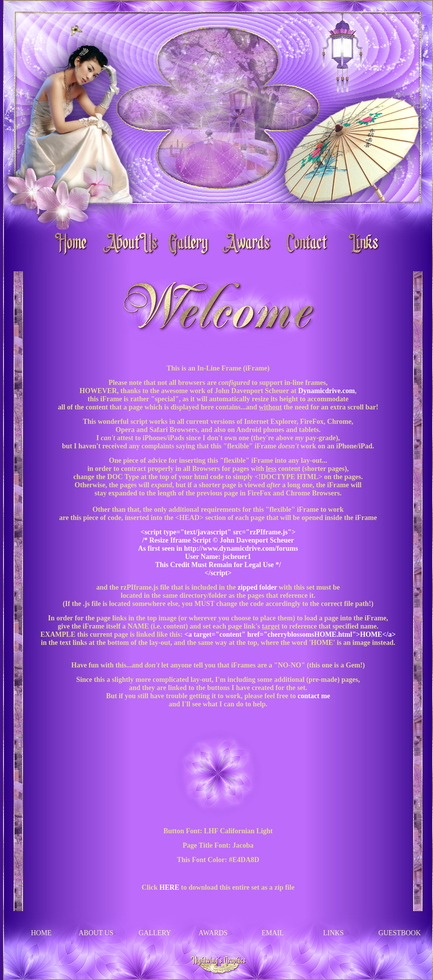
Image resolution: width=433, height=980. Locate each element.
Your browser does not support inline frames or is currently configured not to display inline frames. (218, 591)
